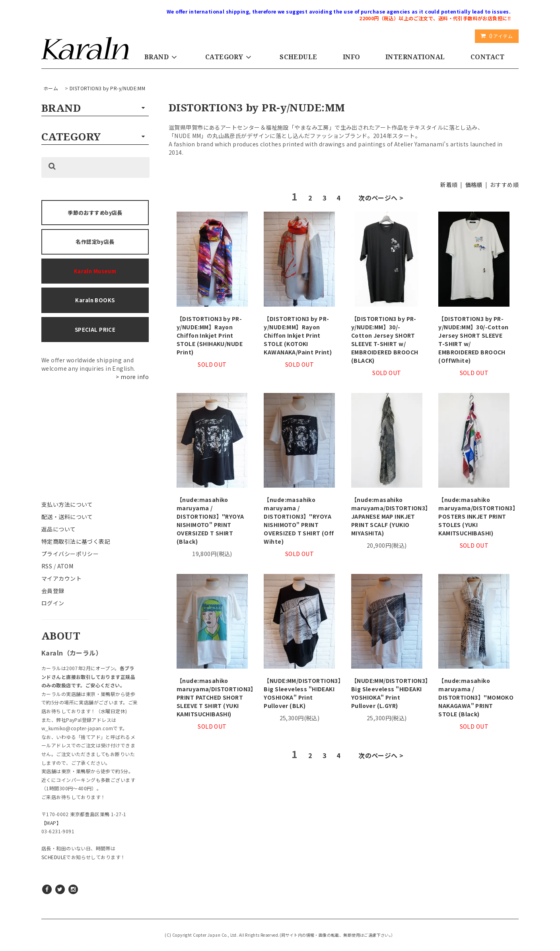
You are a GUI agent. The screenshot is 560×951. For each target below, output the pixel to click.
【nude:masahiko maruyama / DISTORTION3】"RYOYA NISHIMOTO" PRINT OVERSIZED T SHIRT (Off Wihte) (299, 520)
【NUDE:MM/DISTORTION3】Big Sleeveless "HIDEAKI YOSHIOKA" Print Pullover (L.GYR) (387, 693)
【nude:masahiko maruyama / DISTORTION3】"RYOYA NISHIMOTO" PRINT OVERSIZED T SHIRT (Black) (210, 520)
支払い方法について (67, 504)
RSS (47, 566)
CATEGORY (230, 57)
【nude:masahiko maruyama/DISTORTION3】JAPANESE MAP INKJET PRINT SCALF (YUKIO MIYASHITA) (387, 516)
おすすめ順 (504, 185)
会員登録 (53, 591)
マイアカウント (61, 578)
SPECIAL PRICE (95, 330)
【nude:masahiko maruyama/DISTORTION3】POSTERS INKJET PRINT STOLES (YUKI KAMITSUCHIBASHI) (474, 516)
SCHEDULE (298, 57)
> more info (132, 377)
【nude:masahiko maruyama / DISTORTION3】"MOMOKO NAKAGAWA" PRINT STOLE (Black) (474, 697)
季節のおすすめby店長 (95, 213)
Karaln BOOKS (95, 300)
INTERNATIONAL (415, 57)
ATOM (65, 566)
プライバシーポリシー (70, 554)
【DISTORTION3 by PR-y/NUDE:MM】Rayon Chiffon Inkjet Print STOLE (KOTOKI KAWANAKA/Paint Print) (298, 335)
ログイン (53, 603)
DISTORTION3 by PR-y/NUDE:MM (107, 88)
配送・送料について (67, 517)
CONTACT (488, 57)
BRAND (162, 57)
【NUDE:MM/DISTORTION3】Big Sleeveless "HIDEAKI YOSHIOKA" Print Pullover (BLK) (299, 693)
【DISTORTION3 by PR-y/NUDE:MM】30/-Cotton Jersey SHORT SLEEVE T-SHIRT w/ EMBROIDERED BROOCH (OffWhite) (473, 339)
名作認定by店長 (95, 242)
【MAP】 (51, 823)
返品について (59, 529)
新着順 (449, 185)
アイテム (495, 36)
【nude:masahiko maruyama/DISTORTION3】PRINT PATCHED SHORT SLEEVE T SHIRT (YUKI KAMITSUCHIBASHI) (212, 697)
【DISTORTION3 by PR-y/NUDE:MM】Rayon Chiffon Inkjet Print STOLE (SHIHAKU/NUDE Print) (210, 335)
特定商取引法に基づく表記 (76, 541)
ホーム (51, 88)
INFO (352, 57)
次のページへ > (381, 198)
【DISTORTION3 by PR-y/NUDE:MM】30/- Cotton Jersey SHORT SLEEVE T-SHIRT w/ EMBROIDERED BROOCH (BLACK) (385, 339)
